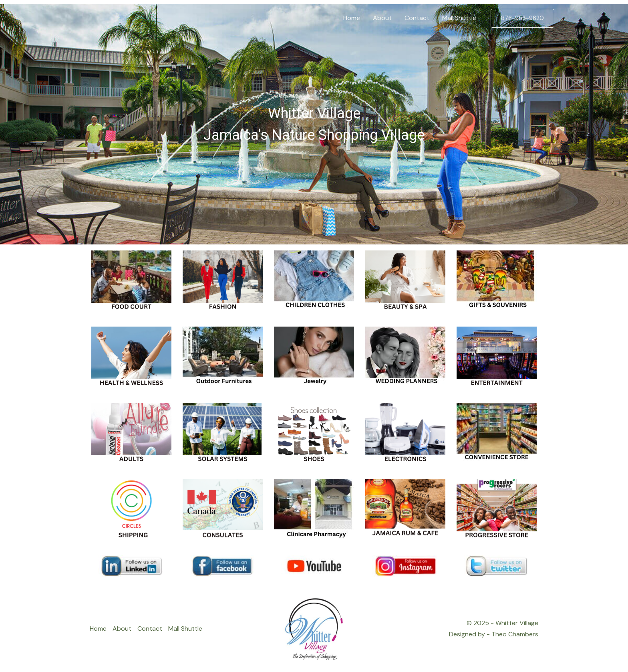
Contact (150, 629)
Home (98, 629)
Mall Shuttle (185, 629)
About (122, 629)
